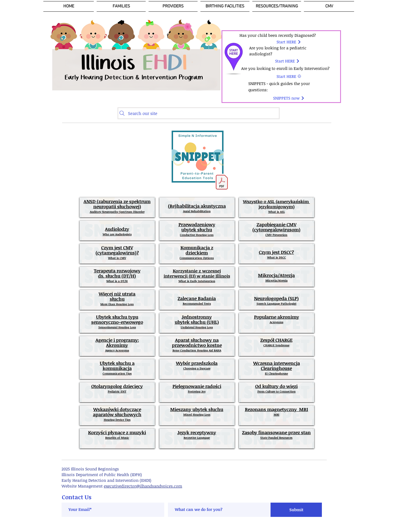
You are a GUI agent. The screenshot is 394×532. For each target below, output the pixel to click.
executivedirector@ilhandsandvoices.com (143, 486)
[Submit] (296, 510)
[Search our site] (199, 113)
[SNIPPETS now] (289, 98)
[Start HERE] (289, 42)
